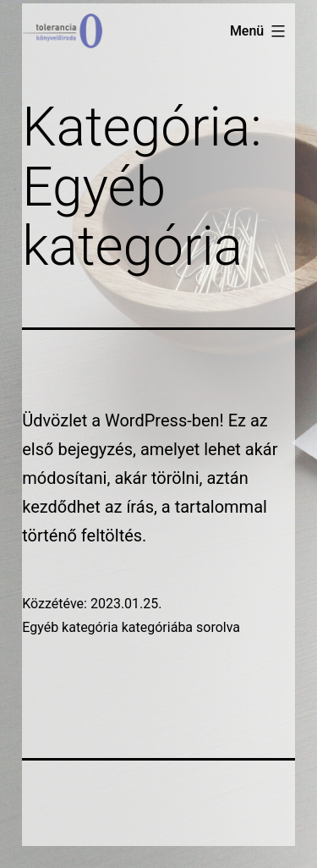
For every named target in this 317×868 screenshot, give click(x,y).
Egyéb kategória (70, 627)
